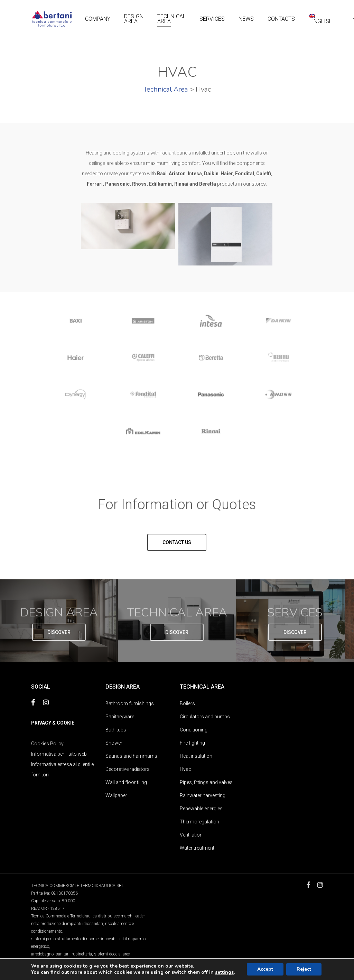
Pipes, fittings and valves (206, 782)
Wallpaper (116, 795)
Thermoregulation (199, 822)
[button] (177, 542)
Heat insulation (196, 756)
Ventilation (191, 835)
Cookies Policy (47, 744)
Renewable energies (201, 809)
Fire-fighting (192, 743)
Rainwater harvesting (203, 795)
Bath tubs (116, 730)
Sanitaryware (120, 717)
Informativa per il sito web (59, 754)
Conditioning (194, 730)
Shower (114, 743)
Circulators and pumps (205, 717)
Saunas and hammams (131, 756)
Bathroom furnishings (130, 703)
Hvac (185, 769)
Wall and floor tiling (126, 782)
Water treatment (197, 848)
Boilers (187, 703)
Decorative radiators (128, 769)
